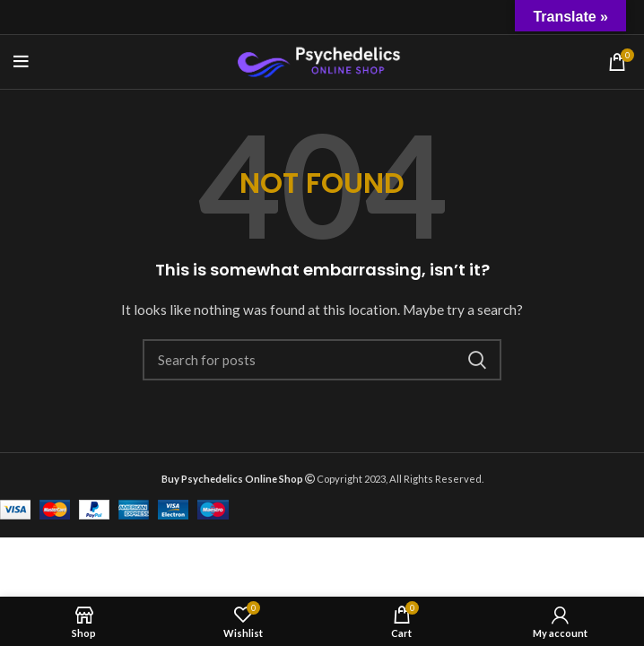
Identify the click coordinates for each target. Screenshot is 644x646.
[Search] (322, 360)
